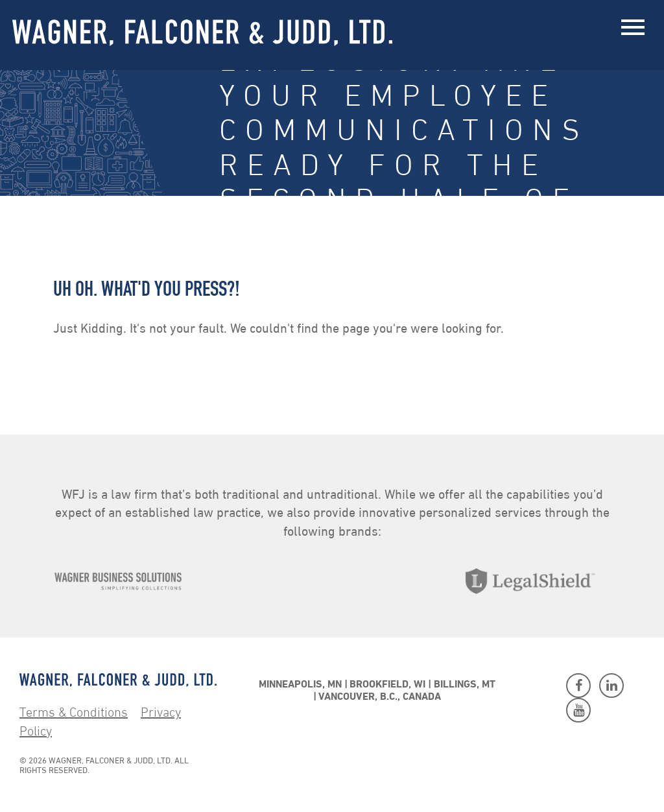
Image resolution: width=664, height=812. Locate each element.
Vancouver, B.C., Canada (380, 697)
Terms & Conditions (74, 713)
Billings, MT (465, 685)
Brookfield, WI (387, 685)
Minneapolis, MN (300, 685)
